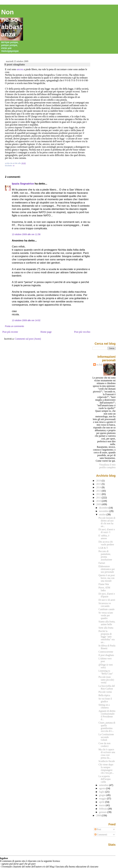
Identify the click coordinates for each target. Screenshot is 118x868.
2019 (99, 481)
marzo (102, 805)
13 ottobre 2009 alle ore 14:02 (26, 320)
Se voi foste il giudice (105, 700)
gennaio (103, 812)
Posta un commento (14, 326)
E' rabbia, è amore (104, 537)
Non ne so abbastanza (12, 23)
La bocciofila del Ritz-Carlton (107, 687)
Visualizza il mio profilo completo (107, 466)
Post (98, 829)
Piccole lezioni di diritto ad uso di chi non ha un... (107, 522)
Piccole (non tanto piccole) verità (106, 680)
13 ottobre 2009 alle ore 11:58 (26, 234)
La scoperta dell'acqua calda (104, 779)
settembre (104, 785)
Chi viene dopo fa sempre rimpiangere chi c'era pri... (106, 769)
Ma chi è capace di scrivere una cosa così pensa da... (107, 754)
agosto (103, 788)
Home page (46, 332)
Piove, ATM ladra (104, 589)
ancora (20, 69)
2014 (99, 487)
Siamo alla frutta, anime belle (107, 623)
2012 (99, 494)
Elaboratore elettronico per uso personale (107, 569)
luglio (102, 792)
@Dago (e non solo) (106, 666)
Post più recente (10, 332)
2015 (99, 484)
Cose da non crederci (104, 745)
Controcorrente (106, 652)
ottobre (103, 514)
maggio (103, 799)
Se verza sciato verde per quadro (106, 615)
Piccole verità (105, 692)
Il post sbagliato (15, 64)
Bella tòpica (104, 695)
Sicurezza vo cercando (105, 605)
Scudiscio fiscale (107, 761)
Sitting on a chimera (104, 706)
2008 (99, 815)
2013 (99, 491)
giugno (103, 795)
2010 (99, 501)
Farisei (102, 563)
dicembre (104, 508)
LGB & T (103, 548)
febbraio (103, 809)
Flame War (104, 584)
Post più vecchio (82, 332)
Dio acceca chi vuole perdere (106, 543)
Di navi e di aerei (107, 600)
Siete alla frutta (106, 628)
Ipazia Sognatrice (23, 184)
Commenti (101, 835)
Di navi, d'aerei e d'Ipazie (107, 595)
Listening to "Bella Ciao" (106, 672)
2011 (99, 498)
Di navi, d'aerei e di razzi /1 (107, 531)
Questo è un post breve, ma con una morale (107, 578)
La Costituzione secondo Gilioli (106, 737)
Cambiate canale (106, 609)
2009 (99, 504)
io (14, 166)
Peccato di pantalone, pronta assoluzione (105, 555)
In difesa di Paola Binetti (107, 647)
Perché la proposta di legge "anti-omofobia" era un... (107, 637)
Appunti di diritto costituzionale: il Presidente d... (107, 715)
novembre (104, 511)
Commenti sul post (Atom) (28, 339)
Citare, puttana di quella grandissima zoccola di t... (107, 727)
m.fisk (99, 365)
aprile (102, 802)
